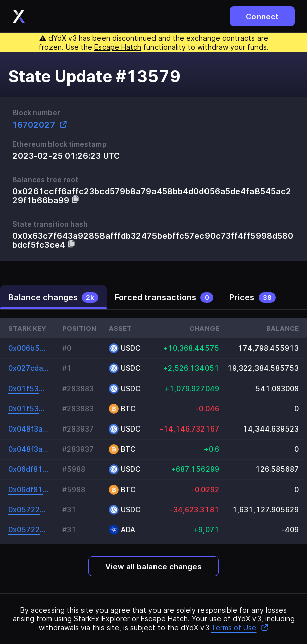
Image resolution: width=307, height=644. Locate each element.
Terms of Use (240, 628)
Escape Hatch (118, 47)
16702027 (40, 124)
